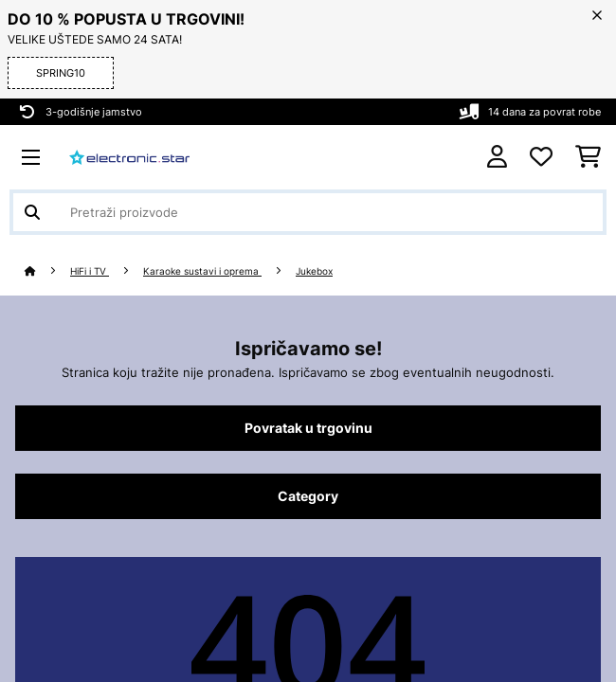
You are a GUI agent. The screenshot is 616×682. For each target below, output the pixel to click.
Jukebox (314, 271)
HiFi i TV (90, 271)
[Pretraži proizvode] (308, 212)
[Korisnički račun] (497, 157)
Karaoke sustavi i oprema (202, 271)
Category (308, 496)
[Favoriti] (541, 157)
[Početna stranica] (47, 271)
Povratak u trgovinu (308, 428)
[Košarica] (588, 157)
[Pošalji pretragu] (32, 212)
